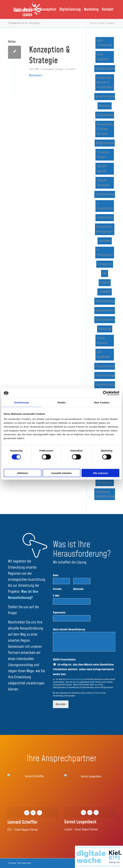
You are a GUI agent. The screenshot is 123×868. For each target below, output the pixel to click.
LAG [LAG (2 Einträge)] (105, 273)
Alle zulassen (100, 473)
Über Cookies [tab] (102, 402)
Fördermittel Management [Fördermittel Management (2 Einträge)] (105, 229)
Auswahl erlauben (61, 473)
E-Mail (63, 603)
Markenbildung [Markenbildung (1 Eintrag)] (105, 301)
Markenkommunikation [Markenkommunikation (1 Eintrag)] (105, 320)
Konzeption (49, 69)
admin (72, 69)
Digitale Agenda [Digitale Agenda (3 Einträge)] (102, 169)
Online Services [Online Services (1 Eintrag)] (102, 341)
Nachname (80, 598)
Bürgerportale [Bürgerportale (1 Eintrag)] (105, 143)
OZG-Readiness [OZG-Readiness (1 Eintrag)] (103, 355)
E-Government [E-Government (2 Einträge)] (105, 206)
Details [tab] (61, 402)
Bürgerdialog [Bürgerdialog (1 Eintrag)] (105, 115)
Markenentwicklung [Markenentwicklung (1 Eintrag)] (105, 310)
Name (62, 587)
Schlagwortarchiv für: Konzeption (24, 23)
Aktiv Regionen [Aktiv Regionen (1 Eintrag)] (103, 57)
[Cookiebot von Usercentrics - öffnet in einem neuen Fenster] (105, 393)
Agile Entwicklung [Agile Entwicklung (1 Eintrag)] (104, 43)
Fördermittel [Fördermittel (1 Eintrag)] (105, 218)
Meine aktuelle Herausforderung (72, 629)
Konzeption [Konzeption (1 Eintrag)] (105, 264)
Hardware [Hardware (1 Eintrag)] (105, 241)
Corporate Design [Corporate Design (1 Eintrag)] (103, 155)
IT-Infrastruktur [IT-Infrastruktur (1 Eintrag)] (105, 253)
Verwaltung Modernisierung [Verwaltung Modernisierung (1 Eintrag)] (105, 494)
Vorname (63, 598)
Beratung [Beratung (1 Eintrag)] (105, 106)
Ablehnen (23, 473)
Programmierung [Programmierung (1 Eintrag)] (105, 366)
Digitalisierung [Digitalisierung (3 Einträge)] (105, 194)
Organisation (65, 616)
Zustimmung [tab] (21, 402)
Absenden (66, 688)
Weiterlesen (37, 75)
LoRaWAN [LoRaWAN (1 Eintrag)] (105, 292)
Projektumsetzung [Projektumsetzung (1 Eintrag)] (105, 385)
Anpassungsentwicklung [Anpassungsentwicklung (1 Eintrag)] (105, 69)
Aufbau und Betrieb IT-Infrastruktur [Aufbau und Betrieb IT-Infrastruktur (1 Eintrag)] (105, 82)
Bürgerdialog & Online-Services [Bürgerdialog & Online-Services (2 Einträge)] (105, 129)
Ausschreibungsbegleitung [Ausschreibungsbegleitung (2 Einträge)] (105, 96)
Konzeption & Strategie (49, 55)
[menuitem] (17, 9)
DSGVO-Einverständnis (69, 653)
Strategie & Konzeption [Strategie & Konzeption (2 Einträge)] (104, 480)
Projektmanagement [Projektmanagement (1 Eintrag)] (105, 375)
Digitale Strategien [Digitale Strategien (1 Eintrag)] (103, 183)
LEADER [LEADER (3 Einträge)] (105, 283)
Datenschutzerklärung (77, 668)
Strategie (59, 69)
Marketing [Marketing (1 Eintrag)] (105, 329)
